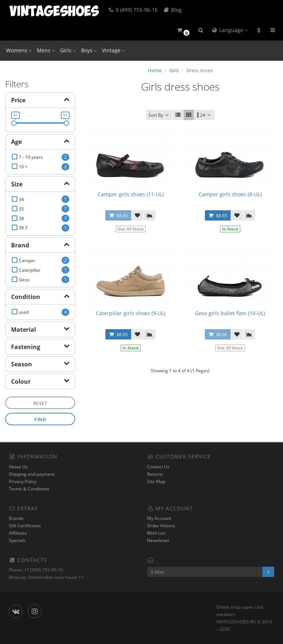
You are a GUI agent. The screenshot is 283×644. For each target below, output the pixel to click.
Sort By (159, 115)
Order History (161, 526)
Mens (46, 50)
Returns (155, 474)
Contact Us (158, 467)
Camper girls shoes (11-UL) (131, 194)
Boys (89, 50)
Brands (16, 518)
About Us (18, 467)
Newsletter (158, 540)
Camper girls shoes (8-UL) (230, 194)
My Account (159, 518)
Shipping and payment (32, 474)
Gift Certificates (25, 526)
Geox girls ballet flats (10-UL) (230, 313)
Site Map (156, 481)
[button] (183, 30)
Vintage (113, 50)
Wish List (156, 533)
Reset (40, 403)
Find (40, 420)
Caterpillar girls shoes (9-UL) (131, 313)
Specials (17, 540)
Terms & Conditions (29, 489)
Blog (172, 10)
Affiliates (18, 533)
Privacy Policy (23, 481)
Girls (68, 50)
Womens (19, 50)
